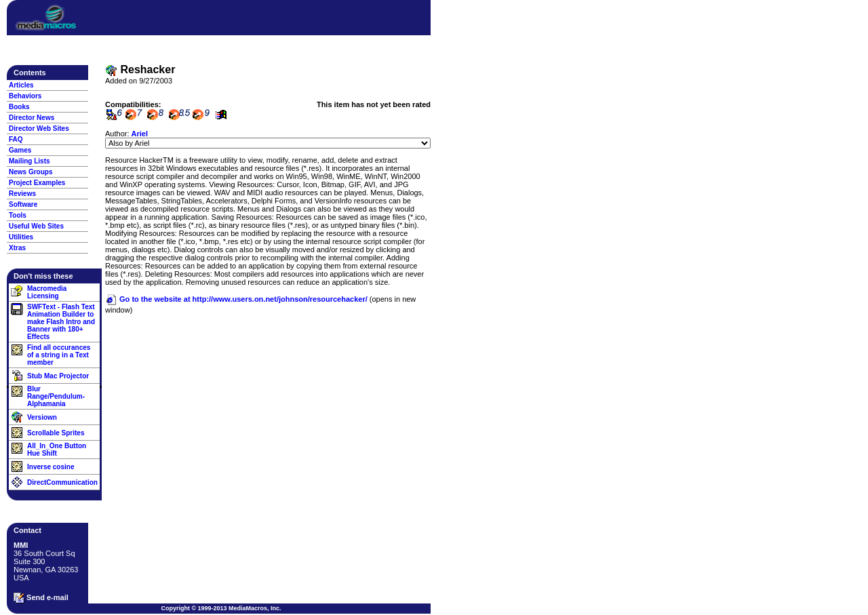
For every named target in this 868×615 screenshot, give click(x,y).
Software (23, 204)
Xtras (17, 248)
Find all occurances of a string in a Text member (59, 355)
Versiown (42, 417)
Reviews (22, 194)
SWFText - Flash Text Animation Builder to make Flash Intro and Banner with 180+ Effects (61, 322)
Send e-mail (41, 598)
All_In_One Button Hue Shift (57, 450)
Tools (18, 215)
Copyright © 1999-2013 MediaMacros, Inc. (221, 608)
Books (19, 107)
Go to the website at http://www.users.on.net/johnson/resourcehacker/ (236, 299)
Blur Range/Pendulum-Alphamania (56, 396)
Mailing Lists (29, 161)
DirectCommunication (62, 482)
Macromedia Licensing (47, 292)
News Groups (31, 172)
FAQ (16, 139)
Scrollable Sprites (56, 433)
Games (20, 150)
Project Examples (37, 183)
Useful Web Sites (36, 226)
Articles (21, 85)
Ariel (140, 134)
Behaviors (25, 96)
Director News (32, 118)
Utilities (21, 237)
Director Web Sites (39, 128)
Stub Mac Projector (58, 376)
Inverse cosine (51, 467)
